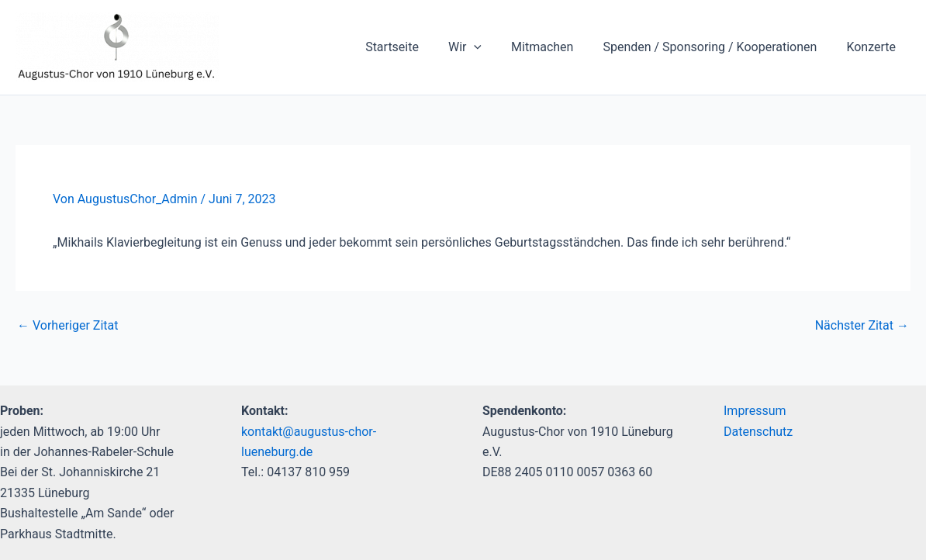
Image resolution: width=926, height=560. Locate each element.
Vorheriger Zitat (67, 326)
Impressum (755, 411)
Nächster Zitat (862, 326)
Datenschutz (758, 432)
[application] (490, 47)
